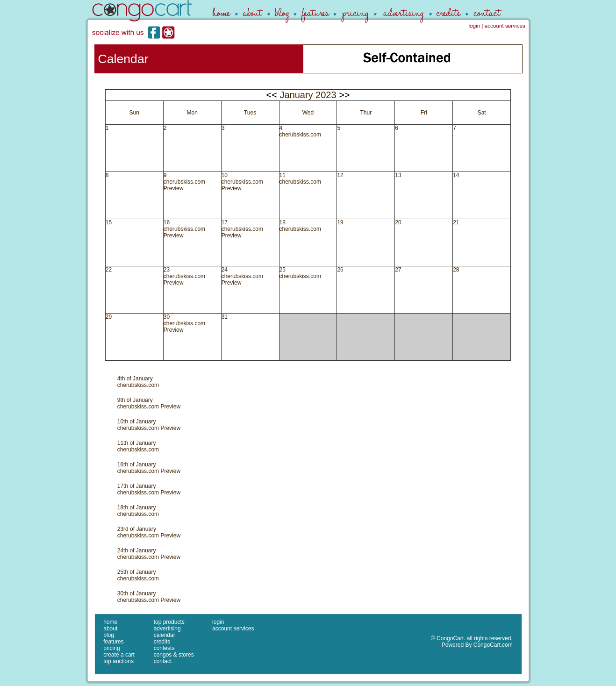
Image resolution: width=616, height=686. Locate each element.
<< (271, 95)
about (110, 629)
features (113, 642)
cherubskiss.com (300, 135)
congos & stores (174, 655)
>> (344, 95)
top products (169, 622)
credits (162, 642)
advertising (167, 629)
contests (164, 648)
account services (233, 629)
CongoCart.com (493, 645)
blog (109, 635)
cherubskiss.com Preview (149, 407)
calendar (165, 635)
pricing (111, 648)
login (218, 622)
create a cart (119, 655)
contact (163, 661)
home (110, 622)
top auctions (118, 661)
